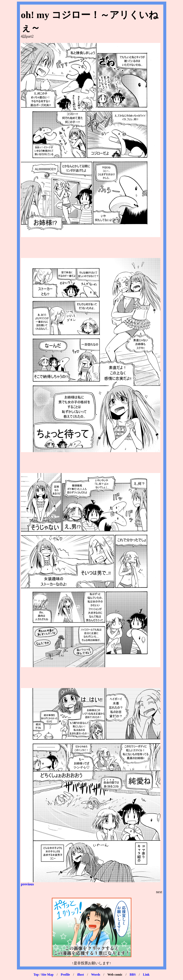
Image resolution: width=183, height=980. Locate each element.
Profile (65, 975)
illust (80, 975)
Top (36, 975)
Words (96, 975)
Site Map (47, 975)
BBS (133, 975)
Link (146, 975)
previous (27, 884)
